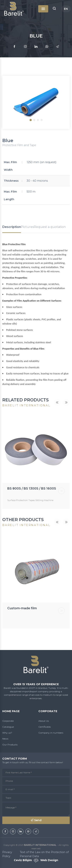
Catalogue (8, 727)
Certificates (45, 727)
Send (36, 820)
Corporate (8, 721)
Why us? (7, 733)
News (5, 739)
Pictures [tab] (27, 227)
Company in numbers (51, 733)
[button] (54, 9)
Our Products (10, 745)
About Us (44, 721)
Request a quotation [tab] (50, 227)
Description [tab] (12, 227)
